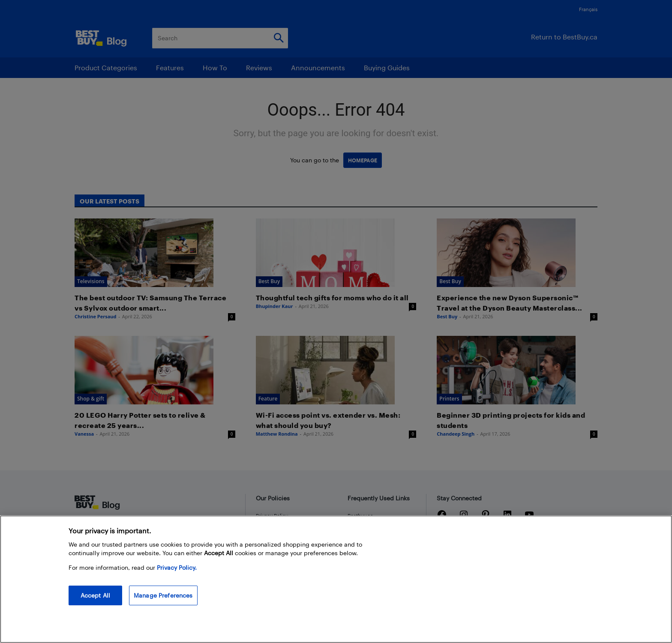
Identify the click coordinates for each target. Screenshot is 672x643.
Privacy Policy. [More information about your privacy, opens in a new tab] (177, 567)
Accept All (95, 595)
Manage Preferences (163, 595)
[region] (336, 579)
